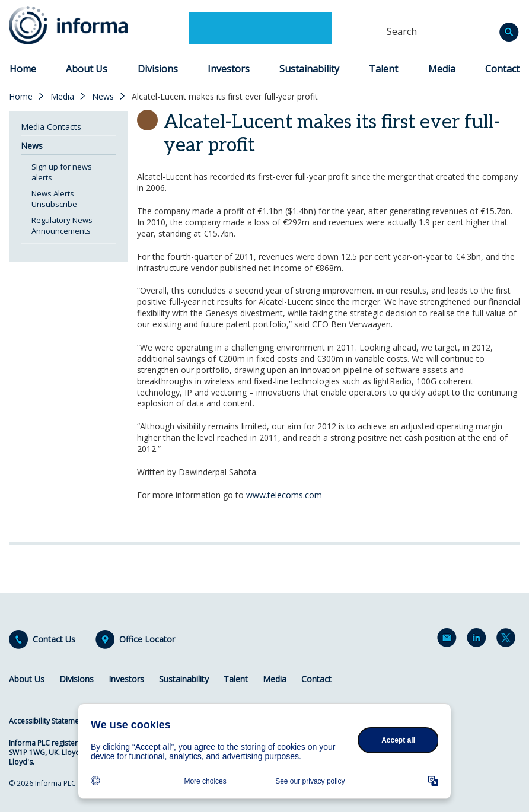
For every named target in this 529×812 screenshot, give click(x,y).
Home (23, 69)
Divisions (158, 69)
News (103, 97)
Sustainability (309, 69)
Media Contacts (51, 127)
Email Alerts (449, 640)
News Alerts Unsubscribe (54, 199)
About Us (87, 69)
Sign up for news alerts (62, 172)
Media (442, 69)
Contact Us (54, 639)
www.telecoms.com (284, 495)
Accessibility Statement (47, 721)
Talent (383, 69)
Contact (502, 69)
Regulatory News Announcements (62, 225)
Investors (229, 69)
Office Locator (147, 639)
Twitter (508, 640)
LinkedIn (479, 640)
